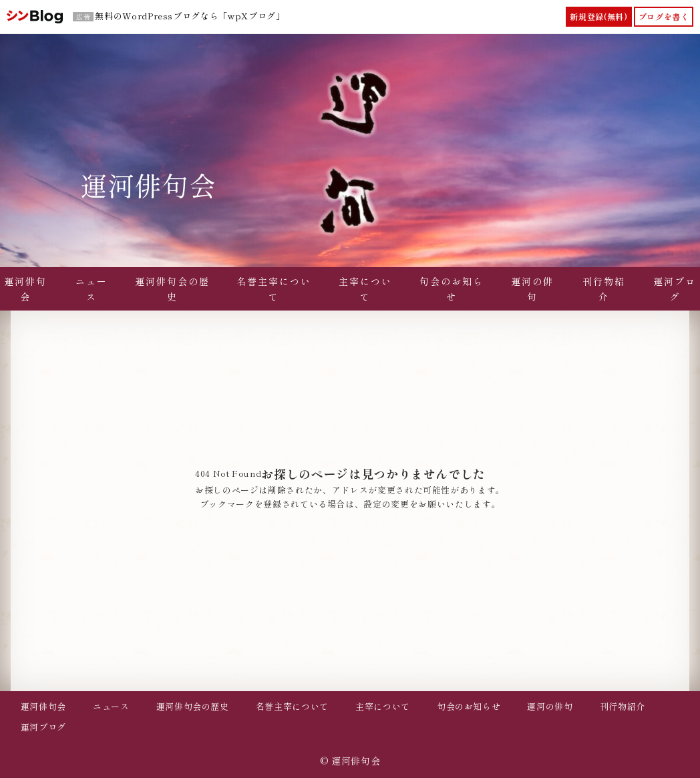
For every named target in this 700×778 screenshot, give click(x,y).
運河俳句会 (148, 185)
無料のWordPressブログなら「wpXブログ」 (190, 16)
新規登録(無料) (598, 16)
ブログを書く (664, 16)
